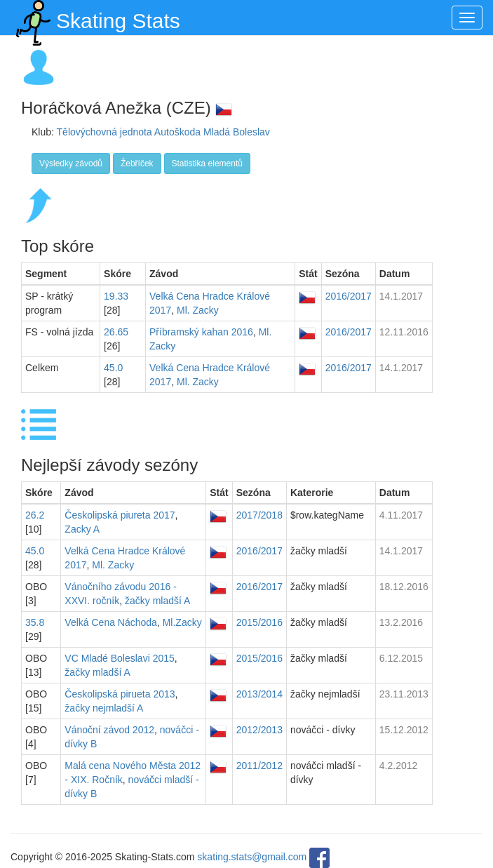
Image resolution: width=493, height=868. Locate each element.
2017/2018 (259, 515)
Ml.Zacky (182, 622)
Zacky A (82, 529)
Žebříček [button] (137, 163)
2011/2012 (259, 766)
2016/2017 (349, 296)
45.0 (113, 368)
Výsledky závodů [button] (71, 163)
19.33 (116, 296)
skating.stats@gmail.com (252, 857)
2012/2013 (259, 730)
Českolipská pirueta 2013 (120, 694)
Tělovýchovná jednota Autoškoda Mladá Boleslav (163, 132)
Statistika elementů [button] (207, 163)
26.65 (116, 332)
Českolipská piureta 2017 (120, 515)
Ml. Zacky (198, 310)
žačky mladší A (157, 601)
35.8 (35, 622)
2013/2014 (259, 694)
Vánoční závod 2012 (109, 730)
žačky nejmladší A (104, 708)
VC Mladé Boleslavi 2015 (119, 658)
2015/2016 (259, 622)
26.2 (35, 515)
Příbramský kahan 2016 (201, 332)
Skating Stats (95, 18)
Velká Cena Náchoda (111, 622)
